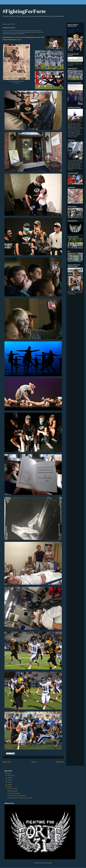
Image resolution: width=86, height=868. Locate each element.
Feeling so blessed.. (13, 791)
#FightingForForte (24, 11)
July (9, 780)
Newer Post (7, 762)
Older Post (60, 762)
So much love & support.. (14, 793)
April (9, 787)
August (10, 778)
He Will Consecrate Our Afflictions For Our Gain (20, 798)
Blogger (50, 863)
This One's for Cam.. (13, 789)
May (9, 785)
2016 (8, 773)
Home (34, 762)
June (9, 782)
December (11, 775)
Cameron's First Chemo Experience (17, 795)
